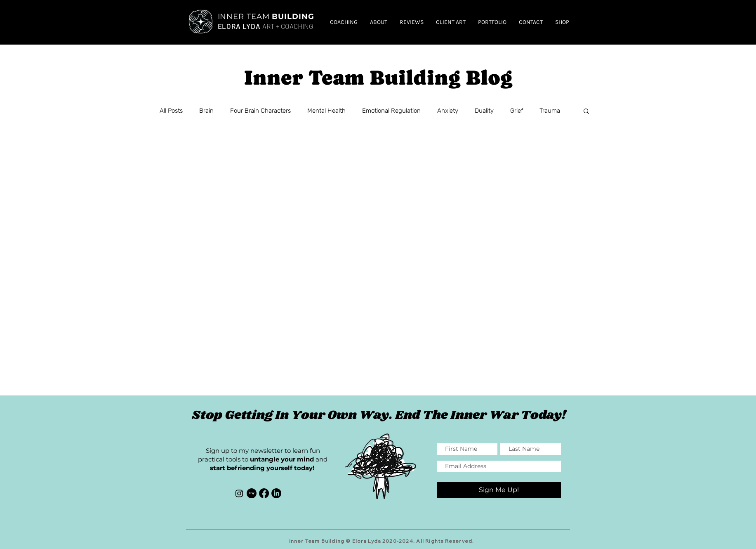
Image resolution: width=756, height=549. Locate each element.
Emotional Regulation (391, 111)
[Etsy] (252, 493)
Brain (206, 111)
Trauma (550, 111)
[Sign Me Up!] (499, 490)
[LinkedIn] (276, 493)
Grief (517, 111)
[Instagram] (239, 493)
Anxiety (448, 111)
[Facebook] (264, 493)
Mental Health (326, 111)
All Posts (171, 111)
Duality (484, 111)
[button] (586, 112)
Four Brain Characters (260, 111)
